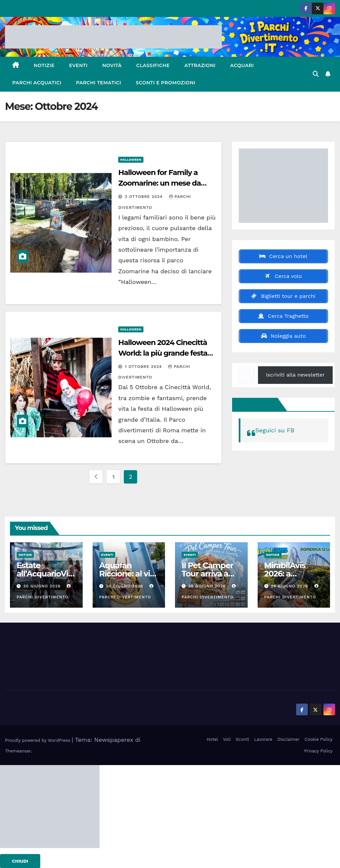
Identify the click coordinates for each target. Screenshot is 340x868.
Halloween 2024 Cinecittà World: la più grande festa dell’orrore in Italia (163, 353)
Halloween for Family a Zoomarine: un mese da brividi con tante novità (159, 183)
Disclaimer (288, 739)
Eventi (78, 65)
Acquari (242, 65)
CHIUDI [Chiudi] (20, 861)
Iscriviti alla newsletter (295, 375)
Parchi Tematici (99, 83)
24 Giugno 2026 (290, 586)
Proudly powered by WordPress (38, 740)
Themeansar (18, 751)
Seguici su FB (256, 404)
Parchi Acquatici (37, 83)
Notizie (44, 65)
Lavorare (263, 739)
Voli (227, 739)
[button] (316, 74)
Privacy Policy (318, 751)
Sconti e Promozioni (166, 83)
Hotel (212, 739)
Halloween (131, 160)
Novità (112, 65)
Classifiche (153, 65)
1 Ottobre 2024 (144, 367)
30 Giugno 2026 (43, 586)
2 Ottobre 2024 (144, 197)
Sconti (242, 739)
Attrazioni (200, 65)
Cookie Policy (318, 739)
